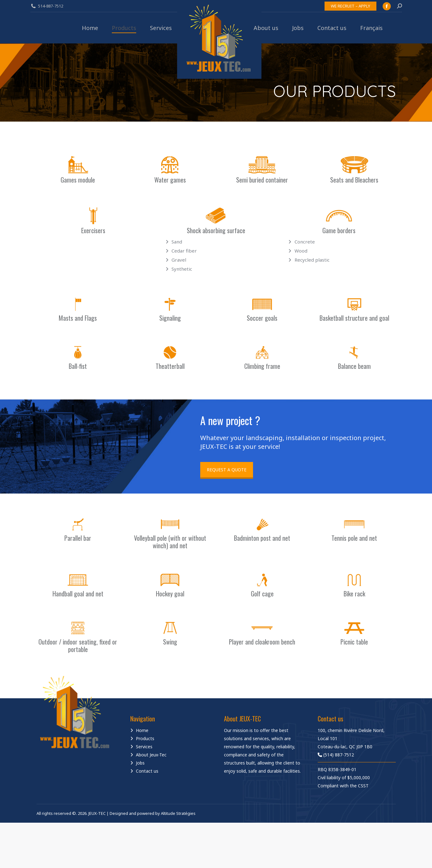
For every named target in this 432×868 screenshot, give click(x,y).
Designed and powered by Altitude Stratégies (153, 813)
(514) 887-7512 (336, 755)
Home (142, 730)
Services (144, 747)
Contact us (147, 771)
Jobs (140, 763)
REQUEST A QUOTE (227, 470)
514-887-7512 (51, 6)
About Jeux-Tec (151, 755)
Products (145, 738)
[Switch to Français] (371, 28)
